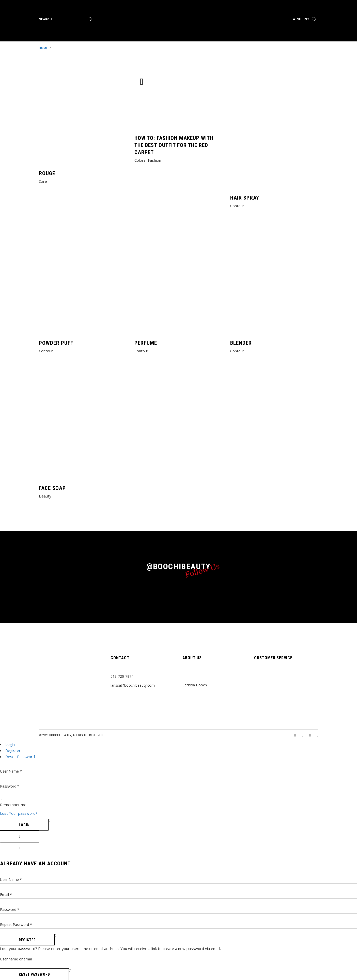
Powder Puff (56, 343)
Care (43, 181)
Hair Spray (245, 198)
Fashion (154, 160)
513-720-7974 (122, 676)
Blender (241, 343)
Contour (237, 206)
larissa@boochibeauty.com (133, 685)
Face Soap (52, 488)
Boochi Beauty (60, 735)
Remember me (13, 805)
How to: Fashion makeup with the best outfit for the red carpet (174, 145)
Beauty (45, 496)
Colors (140, 160)
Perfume (146, 343)
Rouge (47, 173)
